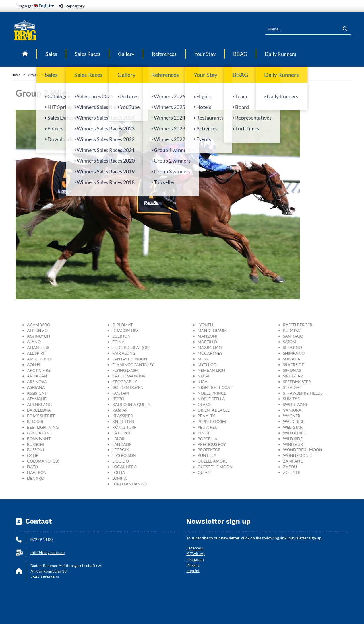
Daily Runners (281, 54)
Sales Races (88, 54)
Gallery (126, 54)
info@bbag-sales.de (47, 552)
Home (16, 75)
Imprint (193, 571)
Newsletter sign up (305, 538)
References (164, 54)
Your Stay (205, 54)
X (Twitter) (196, 554)
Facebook (195, 548)
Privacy (193, 565)
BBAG (240, 54)
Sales (51, 54)
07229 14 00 (42, 539)
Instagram (195, 559)
